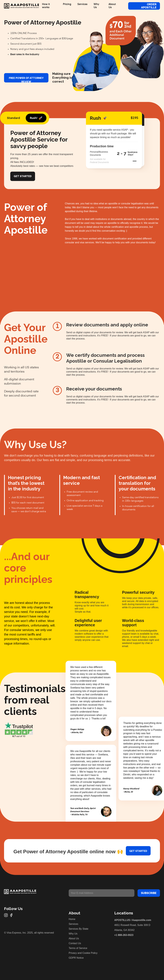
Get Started (23, 176)
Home (72, 919)
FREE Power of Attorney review (26, 79)
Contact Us (75, 943)
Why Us (73, 934)
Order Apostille (149, 6)
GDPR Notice (76, 958)
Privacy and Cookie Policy (83, 953)
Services (73, 924)
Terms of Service (78, 948)
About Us (74, 938)
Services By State (78, 929)
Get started (138, 851)
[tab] (13, 118)
